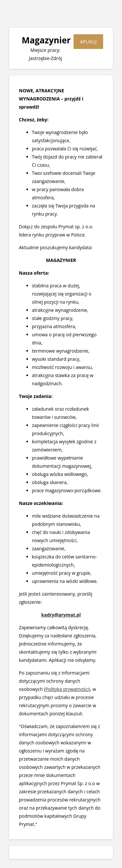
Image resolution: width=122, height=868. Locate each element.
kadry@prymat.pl (61, 615)
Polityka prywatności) (68, 689)
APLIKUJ (88, 42)
